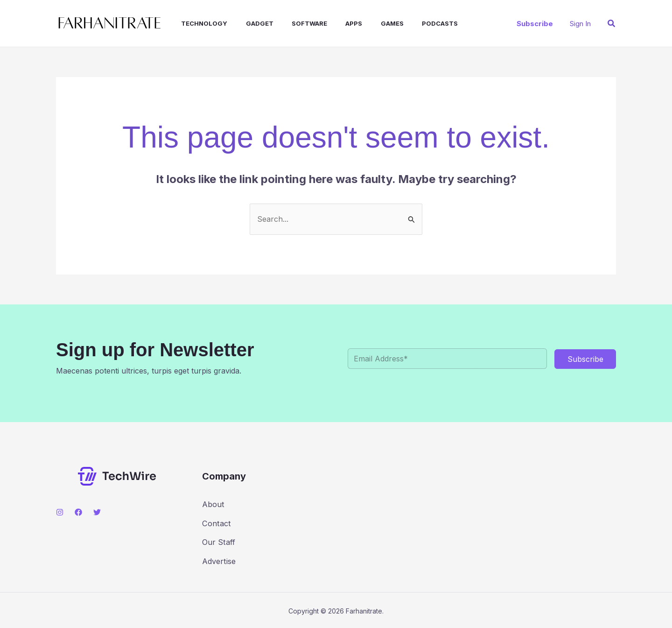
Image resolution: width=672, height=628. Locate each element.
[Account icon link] (580, 24)
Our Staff (218, 541)
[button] (535, 24)
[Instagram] (60, 512)
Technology (196, 23)
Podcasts (414, 23)
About (213, 504)
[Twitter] (97, 512)
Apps (335, 23)
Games (370, 23)
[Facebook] (78, 512)
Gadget (248, 23)
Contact (216, 522)
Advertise (219, 560)
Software (294, 23)
